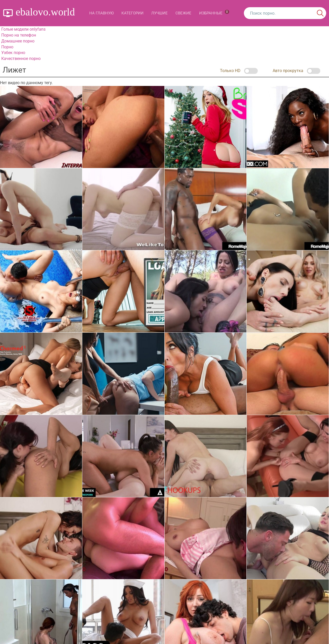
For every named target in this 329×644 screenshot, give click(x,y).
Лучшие (159, 13)
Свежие (183, 13)
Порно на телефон (19, 35)
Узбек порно (13, 53)
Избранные (214, 13)
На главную (101, 13)
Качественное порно (21, 59)
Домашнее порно (18, 41)
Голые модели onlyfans (23, 29)
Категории (132, 13)
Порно (7, 47)
